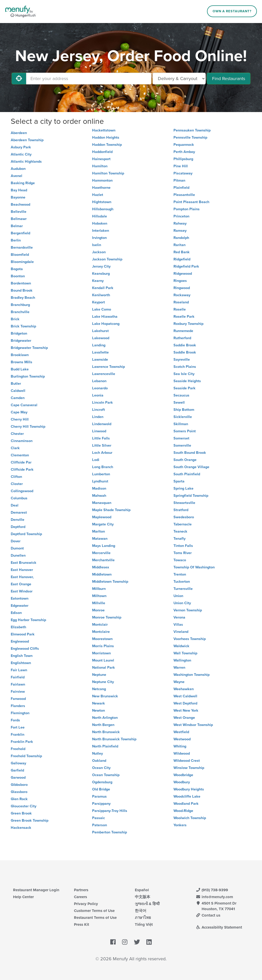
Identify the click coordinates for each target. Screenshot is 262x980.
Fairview (18, 692)
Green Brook (21, 813)
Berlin (16, 240)
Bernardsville (22, 247)
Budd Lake (20, 369)
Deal (15, 505)
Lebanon (99, 381)
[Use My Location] (19, 79)
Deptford (18, 527)
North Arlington (105, 718)
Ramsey (180, 231)
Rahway (180, 223)
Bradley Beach (23, 298)
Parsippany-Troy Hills (110, 811)
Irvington (99, 238)
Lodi (96, 460)
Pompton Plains (187, 209)
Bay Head (19, 190)
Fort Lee (18, 727)
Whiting (180, 746)
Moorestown (102, 639)
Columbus (19, 498)
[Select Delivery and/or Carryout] (179, 79)
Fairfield (18, 677)
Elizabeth (18, 627)
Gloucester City (24, 806)
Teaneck (180, 531)
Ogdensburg (102, 782)
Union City (182, 603)
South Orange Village (191, 467)
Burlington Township (28, 376)
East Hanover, (22, 577)
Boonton (18, 276)
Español (142, 890)
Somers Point (185, 431)
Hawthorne (101, 188)
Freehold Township (26, 756)
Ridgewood (183, 274)
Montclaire (101, 632)
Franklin (18, 735)
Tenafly (179, 539)
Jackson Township (107, 259)
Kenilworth (101, 295)
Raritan (179, 245)
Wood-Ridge (183, 811)
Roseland (181, 302)
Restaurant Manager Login (36, 890)
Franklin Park (22, 742)
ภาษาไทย (143, 918)
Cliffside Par (21, 462)
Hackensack (21, 828)
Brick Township (23, 326)
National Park (103, 668)
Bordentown (21, 283)
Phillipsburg (183, 159)
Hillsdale (100, 216)
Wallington (182, 660)
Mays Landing (104, 546)
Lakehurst (100, 331)
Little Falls (101, 438)
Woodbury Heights (189, 789)
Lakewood (101, 338)
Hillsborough (103, 209)
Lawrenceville (104, 374)
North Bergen (103, 725)
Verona (179, 617)
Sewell (179, 403)
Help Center (23, 897)
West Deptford (185, 703)
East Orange (21, 584)
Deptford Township (26, 534)
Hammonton (102, 180)
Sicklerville (183, 417)
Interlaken (101, 231)
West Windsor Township (193, 725)
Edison (16, 613)
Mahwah (99, 496)
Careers (80, 897)
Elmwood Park (23, 634)
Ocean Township (106, 775)
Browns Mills (21, 362)
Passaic (99, 818)
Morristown (101, 653)
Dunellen (18, 555)
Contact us (208, 915)
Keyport (99, 302)
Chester (17, 434)
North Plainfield (105, 746)
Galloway (18, 763)
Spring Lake (183, 488)
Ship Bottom (184, 410)
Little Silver (102, 445)
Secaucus (181, 395)
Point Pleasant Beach (191, 202)
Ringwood (182, 288)
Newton (99, 711)
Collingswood (22, 491)
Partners (81, 890)
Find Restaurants (229, 79)
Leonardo (100, 388)
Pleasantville (184, 195)
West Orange (184, 718)
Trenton (180, 574)
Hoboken (100, 223)
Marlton (99, 531)
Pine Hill (181, 166)
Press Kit (81, 924)
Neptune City (103, 682)
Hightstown (102, 202)
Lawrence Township (108, 367)
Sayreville (182, 360)
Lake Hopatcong (106, 324)
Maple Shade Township (111, 510)
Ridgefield (182, 259)
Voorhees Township (190, 639)
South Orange (185, 460)
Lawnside (100, 360)
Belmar (17, 226)
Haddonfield (102, 152)
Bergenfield (20, 233)
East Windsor (22, 591)
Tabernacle (183, 524)
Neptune (99, 675)
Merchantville (103, 560)
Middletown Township (110, 582)
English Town (22, 656)
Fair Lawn (19, 670)
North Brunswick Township (114, 739)
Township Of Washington (194, 567)
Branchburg (20, 305)
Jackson (99, 252)
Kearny (98, 281)
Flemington (20, 713)
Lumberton (101, 474)
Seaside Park (184, 388)
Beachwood (20, 205)
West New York (186, 711)
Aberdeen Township (27, 140)
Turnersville (183, 589)
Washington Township (192, 675)
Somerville (182, 445)
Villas (178, 625)
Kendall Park (103, 288)
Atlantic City (21, 154)
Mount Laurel (103, 660)
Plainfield (181, 188)
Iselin (97, 245)
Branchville (20, 312)
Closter (17, 484)
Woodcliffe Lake (187, 796)
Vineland (181, 632)
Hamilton (100, 166)
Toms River (183, 553)
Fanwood (18, 699)
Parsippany (101, 804)
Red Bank (182, 252)
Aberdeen (19, 133)
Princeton (181, 216)
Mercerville (101, 553)
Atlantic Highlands (26, 162)
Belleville (19, 212)
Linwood (99, 431)
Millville (99, 603)
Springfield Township (191, 496)
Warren (179, 668)
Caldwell (18, 391)
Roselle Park (184, 317)
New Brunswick (105, 696)
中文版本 (143, 897)
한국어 (141, 911)
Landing (99, 345)
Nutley (97, 753)
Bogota (17, 269)
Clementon (20, 455)
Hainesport (101, 159)
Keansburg (101, 274)
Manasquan (102, 503)
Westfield (181, 732)
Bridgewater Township (29, 348)
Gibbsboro (19, 785)
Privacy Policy (86, 904)
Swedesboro (184, 517)
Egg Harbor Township (28, 620)
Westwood (182, 739)
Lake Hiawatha (105, 317)
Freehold (18, 749)
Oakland (99, 761)
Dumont (17, 548)
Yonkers (180, 825)
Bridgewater (21, 341)
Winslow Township (189, 768)
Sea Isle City (184, 374)
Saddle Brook (185, 352)
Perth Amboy (184, 152)
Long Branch (103, 467)
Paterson (100, 825)
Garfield (17, 770)
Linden (98, 417)
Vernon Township (188, 610)
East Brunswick (24, 563)
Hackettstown (104, 130)
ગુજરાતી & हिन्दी (147, 904)
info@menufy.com (214, 897)
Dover (16, 541)
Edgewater (20, 606)
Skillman (181, 424)
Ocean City (101, 768)
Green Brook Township (30, 821)
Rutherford (182, 338)
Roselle (180, 309)
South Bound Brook (190, 453)
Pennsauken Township (192, 130)
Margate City (103, 524)
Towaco (180, 560)
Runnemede (183, 331)
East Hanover (22, 570)
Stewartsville (184, 503)
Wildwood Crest (187, 761)
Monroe (98, 610)
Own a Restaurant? (232, 11)
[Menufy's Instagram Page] (125, 942)
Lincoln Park (102, 403)
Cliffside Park (22, 470)
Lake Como (102, 309)
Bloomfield (20, 255)
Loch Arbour (102, 453)
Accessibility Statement (219, 927)
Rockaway (182, 295)
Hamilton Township (108, 173)
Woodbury (182, 782)
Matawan (100, 539)
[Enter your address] (89, 79)
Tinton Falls (183, 546)
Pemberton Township (110, 832)
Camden (18, 398)
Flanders (18, 706)
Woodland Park (186, 804)
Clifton (16, 477)
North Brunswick (106, 732)
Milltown (99, 596)
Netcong (99, 689)
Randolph (181, 238)
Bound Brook (22, 290)
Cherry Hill (20, 419)
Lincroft (99, 410)
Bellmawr (19, 219)
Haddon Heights (106, 137)
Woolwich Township (190, 818)
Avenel (17, 176)
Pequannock (184, 145)
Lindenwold (102, 424)
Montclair (100, 625)
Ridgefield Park (186, 266)
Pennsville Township (190, 137)
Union (178, 596)
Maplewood (102, 517)
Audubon (18, 169)
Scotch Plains (185, 367)
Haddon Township (107, 145)
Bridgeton (19, 333)
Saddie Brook (185, 345)
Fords (15, 720)
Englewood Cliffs (25, 649)
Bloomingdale (22, 262)
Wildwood (182, 753)
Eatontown (20, 598)
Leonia (98, 395)
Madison (99, 488)
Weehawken (184, 689)
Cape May (19, 412)
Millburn (99, 589)
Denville (18, 520)
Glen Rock (19, 799)
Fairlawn (18, 684)
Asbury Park (21, 147)
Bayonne (18, 197)
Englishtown (21, 663)
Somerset (181, 438)
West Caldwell (185, 696)
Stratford (181, 510)
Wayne (179, 682)
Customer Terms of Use (94, 911)
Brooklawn (20, 355)
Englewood (20, 641)
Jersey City (101, 266)
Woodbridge (183, 775)
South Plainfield (187, 474)
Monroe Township (107, 617)
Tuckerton (182, 582)
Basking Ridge (23, 183)
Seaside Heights (187, 381)
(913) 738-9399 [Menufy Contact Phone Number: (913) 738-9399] (212, 890)
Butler (16, 384)
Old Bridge (101, 789)
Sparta (179, 481)
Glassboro (19, 792)
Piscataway (183, 173)
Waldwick (181, 646)
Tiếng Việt (144, 924)
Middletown (102, 574)
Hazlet (98, 195)
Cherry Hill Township (28, 427)
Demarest (19, 513)
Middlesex (101, 567)
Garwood (18, 778)
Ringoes (180, 281)
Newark (99, 703)
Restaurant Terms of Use (95, 918)
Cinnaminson (22, 441)
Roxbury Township (188, 324)
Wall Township (185, 653)
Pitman (179, 180)
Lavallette (100, 352)
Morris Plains (103, 646)
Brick (15, 319)
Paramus (99, 796)
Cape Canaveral (24, 405)
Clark (15, 448)
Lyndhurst (100, 481)
